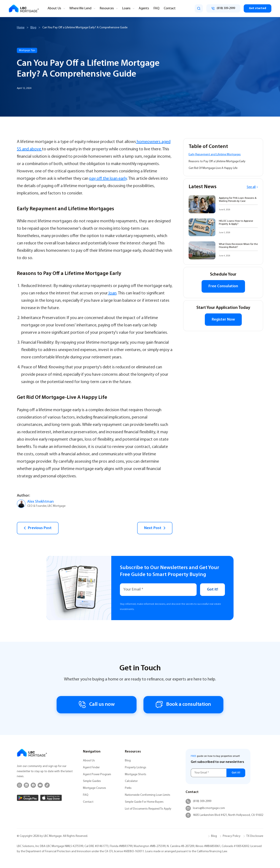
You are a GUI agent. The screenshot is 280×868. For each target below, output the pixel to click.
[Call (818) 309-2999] (223, 8)
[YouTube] (40, 785)
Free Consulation (223, 286)
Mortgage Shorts (136, 774)
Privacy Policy (232, 836)
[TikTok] (47, 785)
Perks (128, 788)
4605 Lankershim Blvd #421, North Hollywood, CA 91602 (224, 815)
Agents (144, 8)
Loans (126, 8)
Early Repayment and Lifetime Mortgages (215, 155)
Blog (33, 28)
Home (21, 28)
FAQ (156, 8)
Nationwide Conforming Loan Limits (148, 795)
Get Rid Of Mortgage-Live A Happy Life (213, 168)
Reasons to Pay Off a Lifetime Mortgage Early (217, 161)
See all (252, 187)
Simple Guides (92, 781)
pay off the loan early (108, 179)
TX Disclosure (255, 836)
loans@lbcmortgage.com (205, 808)
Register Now (223, 320)
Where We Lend (80, 8)
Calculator (131, 781)
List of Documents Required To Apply (148, 809)
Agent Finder (91, 768)
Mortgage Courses (95, 788)
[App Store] (51, 798)
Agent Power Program (97, 774)
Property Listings (136, 768)
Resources (107, 8)
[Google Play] (28, 798)
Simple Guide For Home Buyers (144, 802)
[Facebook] (33, 785)
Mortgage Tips (27, 50)
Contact (170, 8)
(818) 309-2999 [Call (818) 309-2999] (198, 801)
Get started (258, 8)
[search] (199, 8)
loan (112, 293)
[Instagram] (19, 785)
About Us (54, 8)
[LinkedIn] (26, 785)
